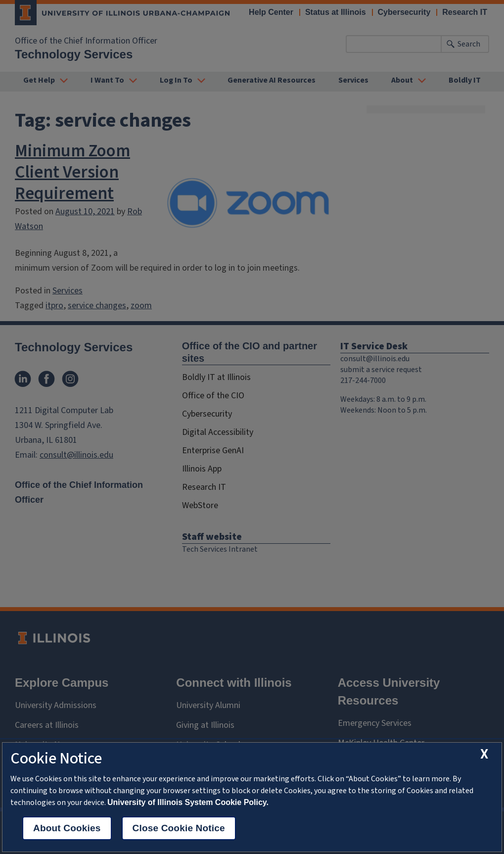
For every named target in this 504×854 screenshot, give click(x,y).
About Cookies (67, 828)
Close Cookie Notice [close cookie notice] (179, 828)
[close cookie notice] (484, 754)
